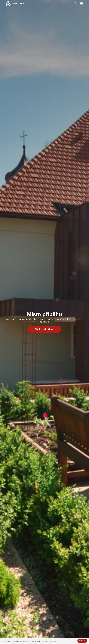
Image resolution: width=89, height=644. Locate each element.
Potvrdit (82, 641)
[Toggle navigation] (82, 3)
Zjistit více (53, 641)
